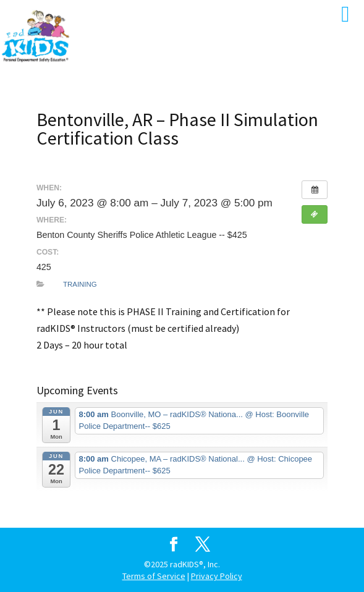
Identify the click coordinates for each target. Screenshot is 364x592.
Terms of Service (154, 576)
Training (80, 284)
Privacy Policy (217, 576)
